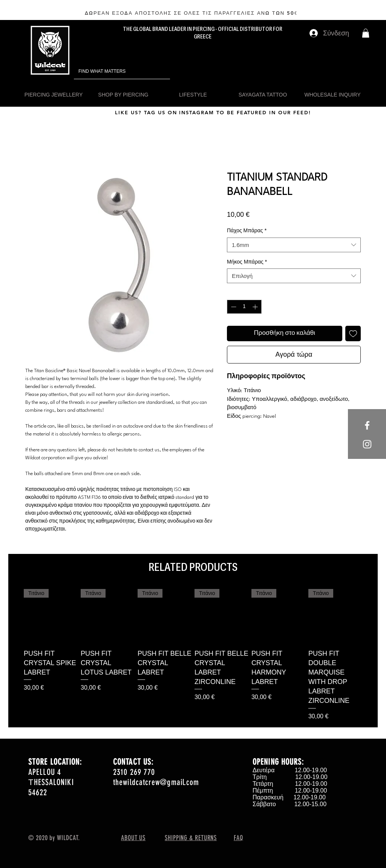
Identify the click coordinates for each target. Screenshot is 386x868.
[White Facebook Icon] (367, 425)
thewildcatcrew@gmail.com (156, 782)
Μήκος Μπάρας (247, 262)
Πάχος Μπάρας (247, 230)
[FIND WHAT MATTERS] (111, 71)
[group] (193, 655)
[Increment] (256, 307)
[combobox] (294, 245)
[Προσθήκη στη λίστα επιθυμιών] (353, 334)
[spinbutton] (244, 307)
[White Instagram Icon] (367, 444)
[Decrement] (233, 307)
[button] (366, 33)
